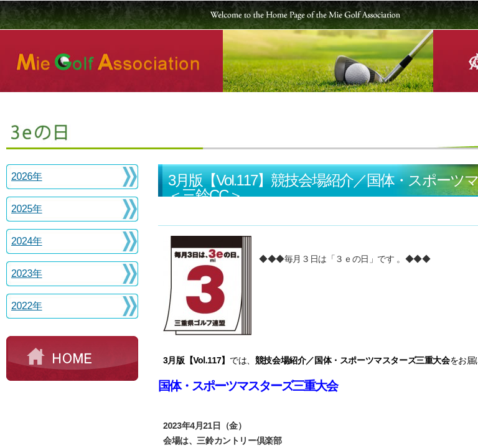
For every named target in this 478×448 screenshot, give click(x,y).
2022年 (27, 306)
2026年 (27, 176)
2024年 (27, 241)
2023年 (27, 273)
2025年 (27, 209)
